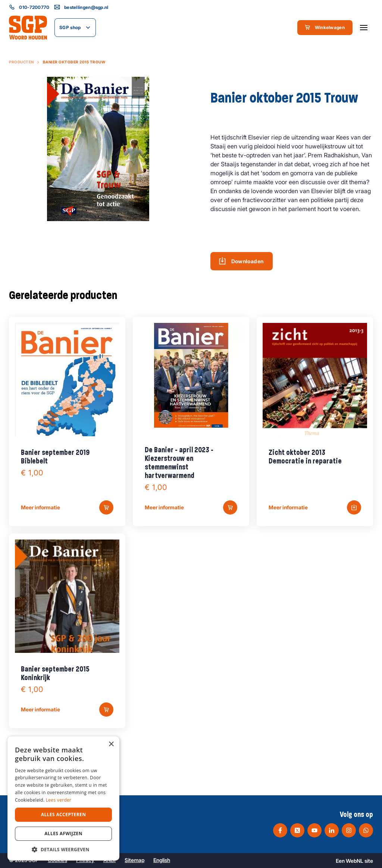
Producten (21, 62)
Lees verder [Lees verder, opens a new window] (59, 800)
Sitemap (134, 860)
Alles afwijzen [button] (63, 834)
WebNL (355, 861)
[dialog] (63, 798)
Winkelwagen (325, 27)
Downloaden (241, 261)
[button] (63, 849)
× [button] (111, 744)
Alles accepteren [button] (64, 814)
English (162, 860)
